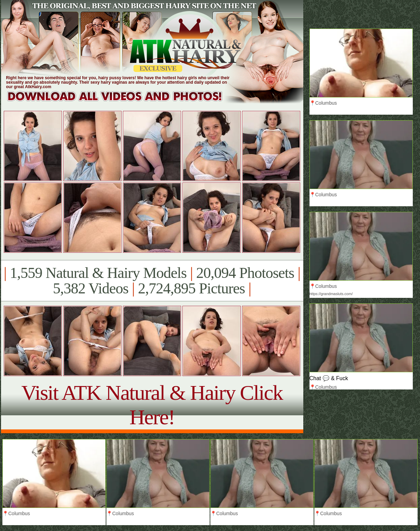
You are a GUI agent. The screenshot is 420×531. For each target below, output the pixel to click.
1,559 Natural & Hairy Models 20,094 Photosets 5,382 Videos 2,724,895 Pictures (152, 281)
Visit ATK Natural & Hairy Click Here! (152, 405)
